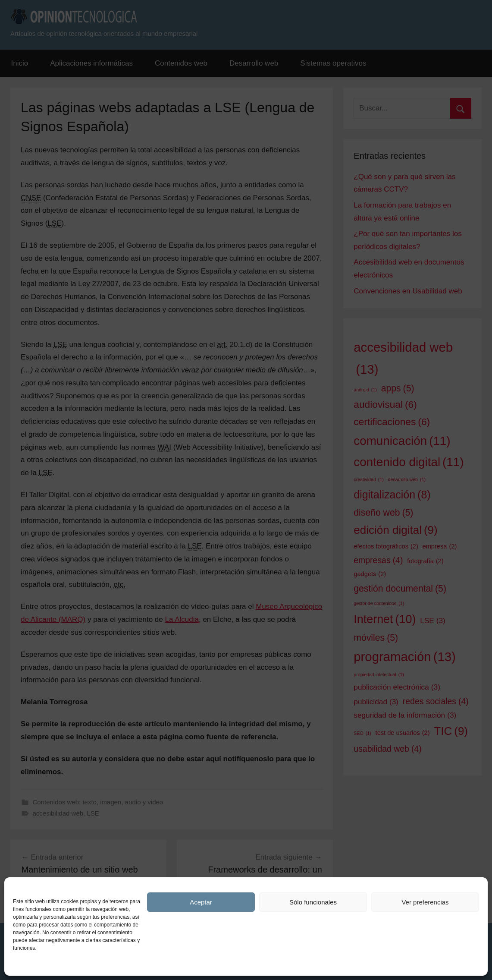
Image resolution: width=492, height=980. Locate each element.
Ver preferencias (425, 902)
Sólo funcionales (313, 902)
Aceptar (201, 902)
